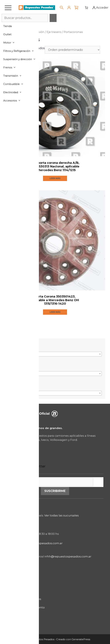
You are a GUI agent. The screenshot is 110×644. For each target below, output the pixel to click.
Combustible (15, 84)
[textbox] (55, 356)
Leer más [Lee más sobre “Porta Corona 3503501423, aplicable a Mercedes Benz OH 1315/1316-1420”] (55, 312)
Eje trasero (54, 32)
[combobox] (55, 354)
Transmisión (14, 76)
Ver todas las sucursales (62, 515)
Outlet (7, 34)
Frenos (11, 68)
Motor (11, 43)
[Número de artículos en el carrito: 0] (86, 8)
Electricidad (14, 92)
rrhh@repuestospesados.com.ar (68, 557)
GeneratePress (81, 639)
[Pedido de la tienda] (72, 50)
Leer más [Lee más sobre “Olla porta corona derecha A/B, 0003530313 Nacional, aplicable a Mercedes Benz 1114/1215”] (55, 178)
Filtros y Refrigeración (20, 51)
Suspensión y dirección (21, 59)
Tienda (8, 26)
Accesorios (14, 101)
